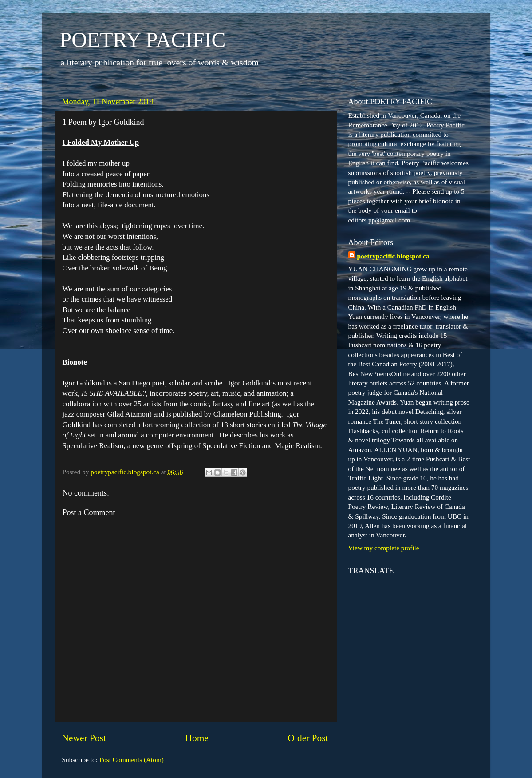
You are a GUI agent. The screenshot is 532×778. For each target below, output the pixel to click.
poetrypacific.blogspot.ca (393, 256)
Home (197, 738)
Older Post (308, 738)
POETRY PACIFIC (143, 40)
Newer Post (84, 738)
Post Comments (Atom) (132, 760)
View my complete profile (384, 548)
